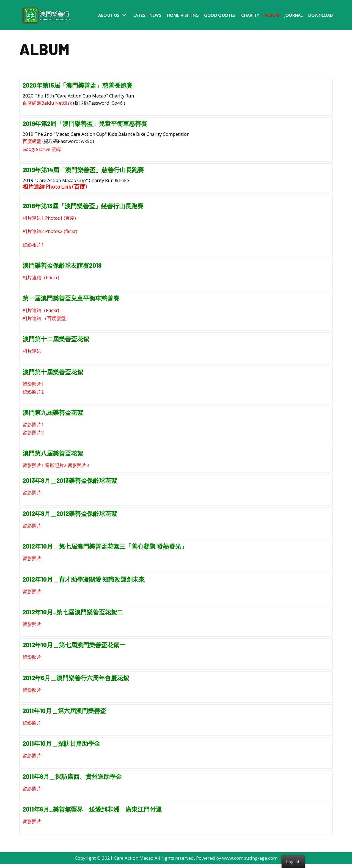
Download (320, 15)
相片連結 (32, 352)
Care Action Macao (133, 862)
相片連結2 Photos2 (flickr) (50, 232)
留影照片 (32, 495)
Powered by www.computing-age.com (238, 862)
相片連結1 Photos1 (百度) (49, 219)
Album (272, 15)
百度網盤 (32, 141)
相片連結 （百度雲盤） (46, 319)
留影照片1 (33, 385)
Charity (250, 15)
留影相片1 (33, 246)
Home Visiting (183, 15)
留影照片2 (33, 393)
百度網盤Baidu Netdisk (47, 103)
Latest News (147, 15)
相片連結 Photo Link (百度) (55, 187)
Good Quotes (220, 15)
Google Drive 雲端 (42, 149)
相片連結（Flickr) (41, 279)
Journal (293, 15)
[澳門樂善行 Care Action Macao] (45, 15)
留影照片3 (78, 467)
